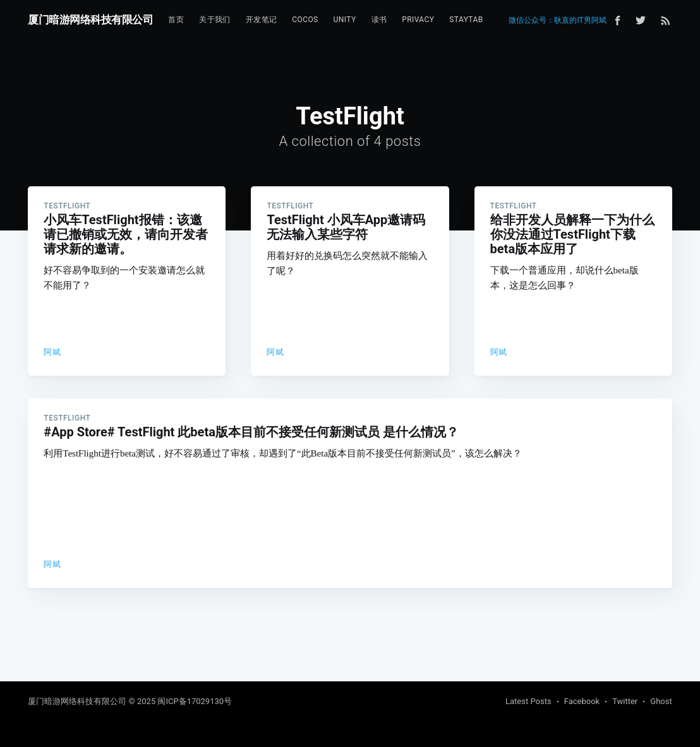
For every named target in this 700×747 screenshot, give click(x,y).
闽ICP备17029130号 (195, 701)
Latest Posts (528, 701)
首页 (176, 20)
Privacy (418, 20)
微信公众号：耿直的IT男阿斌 (557, 20)
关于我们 (215, 20)
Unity (345, 20)
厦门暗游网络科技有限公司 (90, 20)
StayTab (466, 20)
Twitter (625, 701)
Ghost (661, 701)
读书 (379, 20)
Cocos (305, 20)
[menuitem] (176, 20)
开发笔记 (262, 20)
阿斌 (52, 352)
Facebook (582, 701)
